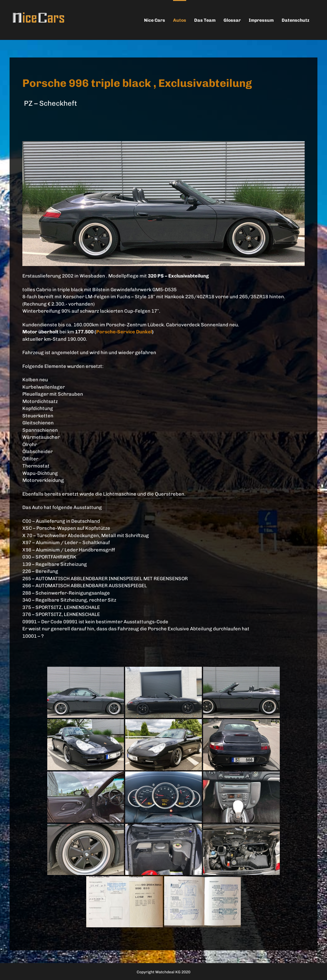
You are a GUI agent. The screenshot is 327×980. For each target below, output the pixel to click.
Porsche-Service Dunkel (124, 332)
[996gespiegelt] (163, 145)
